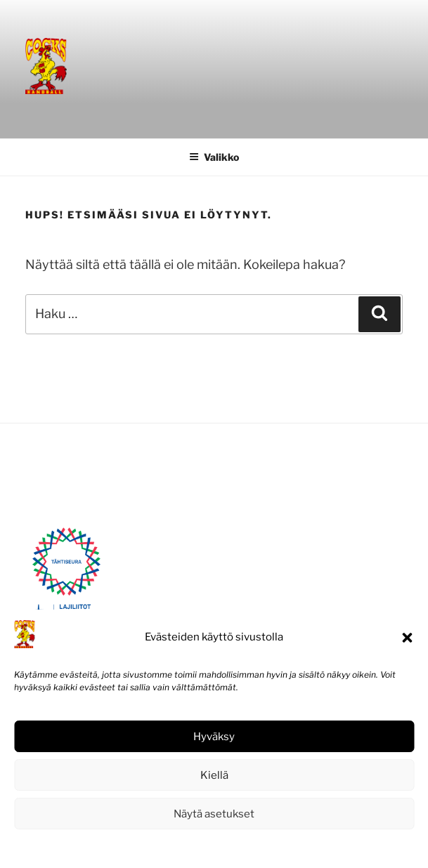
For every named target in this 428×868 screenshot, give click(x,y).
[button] (407, 638)
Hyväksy (214, 737)
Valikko (214, 157)
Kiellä (214, 775)
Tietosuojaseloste (246, 848)
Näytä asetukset (214, 814)
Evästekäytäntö (171, 848)
